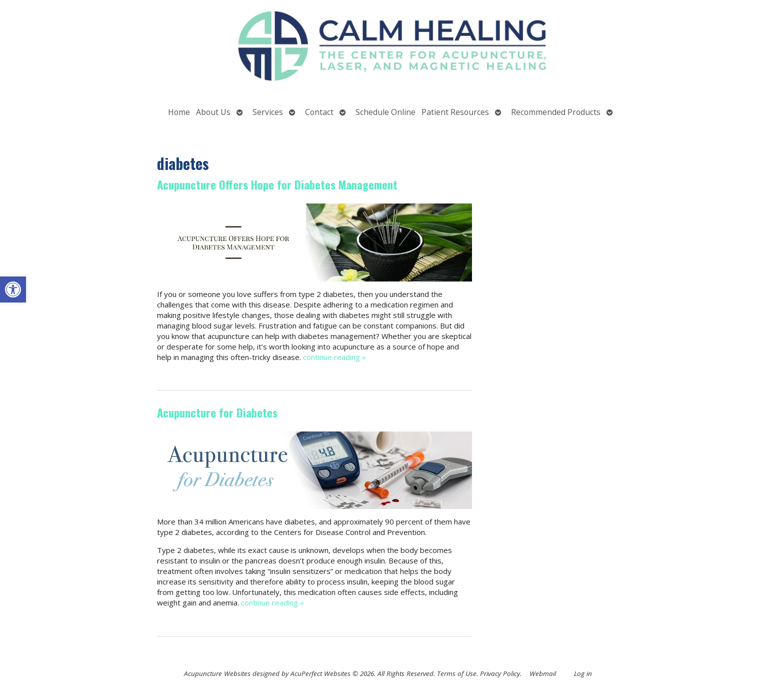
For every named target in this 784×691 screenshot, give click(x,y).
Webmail (543, 673)
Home (179, 112)
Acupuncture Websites (217, 673)
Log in (583, 673)
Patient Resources (455, 112)
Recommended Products (556, 112)
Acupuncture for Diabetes (217, 412)
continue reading (334, 357)
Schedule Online (385, 112)
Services (268, 112)
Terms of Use (457, 673)
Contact (319, 112)
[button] (13, 289)
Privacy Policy (500, 673)
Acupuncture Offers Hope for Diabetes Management (277, 184)
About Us (213, 112)
